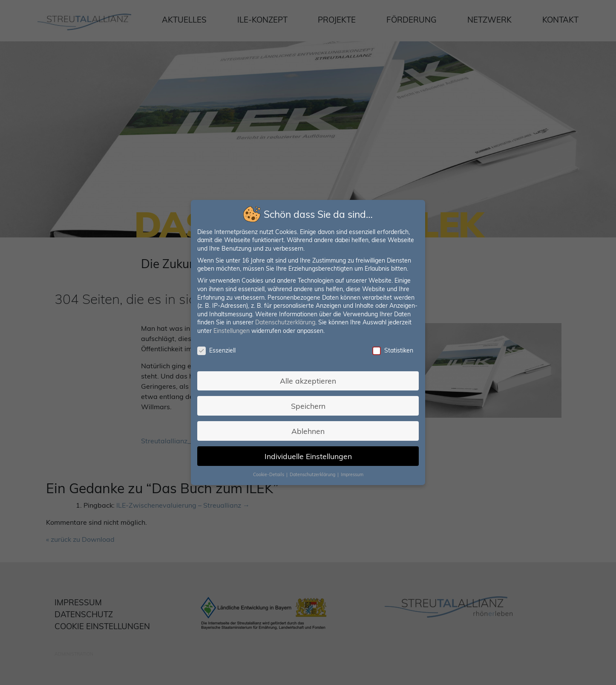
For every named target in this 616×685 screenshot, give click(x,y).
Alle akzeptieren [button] (308, 380)
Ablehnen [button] (308, 429)
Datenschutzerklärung (286, 323)
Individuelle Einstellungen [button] (308, 454)
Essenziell (218, 351)
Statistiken (391, 351)
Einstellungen (233, 331)
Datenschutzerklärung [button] (313, 472)
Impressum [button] (351, 472)
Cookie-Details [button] (270, 472)
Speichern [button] (308, 405)
